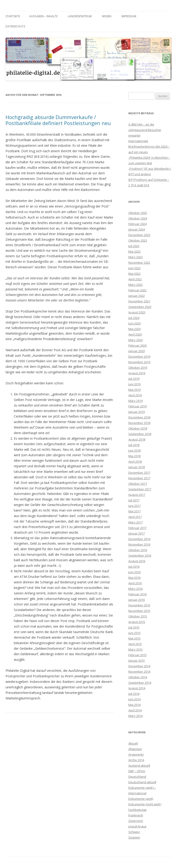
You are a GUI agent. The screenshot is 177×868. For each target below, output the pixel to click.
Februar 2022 (137, 290)
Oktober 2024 (138, 218)
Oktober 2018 (138, 428)
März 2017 (136, 522)
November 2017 (139, 478)
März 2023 (136, 257)
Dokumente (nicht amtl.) (145, 804)
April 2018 (135, 462)
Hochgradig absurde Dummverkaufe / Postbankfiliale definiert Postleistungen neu (58, 120)
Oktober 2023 (138, 240)
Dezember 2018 (139, 417)
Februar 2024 (137, 224)
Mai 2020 (134, 329)
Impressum (129, 16)
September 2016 (140, 555)
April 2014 (135, 710)
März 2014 (136, 716)
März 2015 (136, 649)
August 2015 (137, 622)
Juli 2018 (134, 445)
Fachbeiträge (137, 810)
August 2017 (137, 495)
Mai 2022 (134, 274)
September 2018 (140, 434)
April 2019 (135, 395)
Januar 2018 (137, 467)
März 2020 (136, 340)
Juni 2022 (134, 268)
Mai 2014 (134, 705)
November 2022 (139, 263)
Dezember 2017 (139, 473)
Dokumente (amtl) (141, 799)
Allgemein (135, 749)
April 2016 (135, 583)
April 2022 (135, 279)
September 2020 (140, 307)
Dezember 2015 (139, 605)
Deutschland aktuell (142, 782)
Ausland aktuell (139, 766)
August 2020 (137, 312)
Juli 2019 (134, 379)
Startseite (13, 16)
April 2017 (135, 517)
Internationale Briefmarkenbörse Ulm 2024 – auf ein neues (149, 146)
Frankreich (136, 815)
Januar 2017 (137, 533)
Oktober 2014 (138, 677)
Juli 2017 (134, 500)
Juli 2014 (134, 694)
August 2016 (137, 561)
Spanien (134, 837)
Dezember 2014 (139, 666)
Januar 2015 (137, 660)
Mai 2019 (134, 390)
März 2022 (136, 285)
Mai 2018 (134, 456)
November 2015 (139, 611)
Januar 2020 (137, 351)
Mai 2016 (134, 578)
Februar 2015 (137, 655)
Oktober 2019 (138, 368)
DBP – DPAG (137, 771)
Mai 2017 (134, 511)
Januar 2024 (137, 229)
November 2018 (139, 423)
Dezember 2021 (139, 301)
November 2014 (139, 672)
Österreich (136, 821)
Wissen (107, 16)
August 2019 (137, 373)
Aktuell (133, 743)
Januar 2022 (137, 296)
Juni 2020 (134, 323)
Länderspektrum (80, 16)
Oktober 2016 (138, 550)
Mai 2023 (134, 251)
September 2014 (140, 683)
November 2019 (139, 362)
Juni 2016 (134, 572)
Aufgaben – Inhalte (43, 16)
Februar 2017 (137, 528)
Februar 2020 (137, 345)
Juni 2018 (134, 450)
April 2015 (135, 644)
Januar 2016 (137, 600)
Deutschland (137, 777)
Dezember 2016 (139, 539)
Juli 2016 (134, 567)
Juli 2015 (134, 627)
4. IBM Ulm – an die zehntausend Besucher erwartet (145, 130)
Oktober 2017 (138, 484)
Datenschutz (15, 26)
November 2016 (139, 544)
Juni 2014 (134, 699)
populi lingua (137, 826)
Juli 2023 (134, 246)
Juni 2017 (134, 506)
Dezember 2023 (139, 235)
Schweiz (134, 832)
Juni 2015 (134, 633)
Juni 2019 (134, 384)
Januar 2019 (137, 412)
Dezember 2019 (139, 357)
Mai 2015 (134, 638)
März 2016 (136, 589)
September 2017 (140, 489)
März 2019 (136, 401)
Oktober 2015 (138, 616)
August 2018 (137, 439)
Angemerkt (136, 754)
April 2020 (135, 334)
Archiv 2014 (136, 760)
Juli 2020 (134, 318)
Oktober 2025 (138, 213)
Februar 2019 (137, 406)
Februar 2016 (137, 594)
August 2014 (137, 688)
